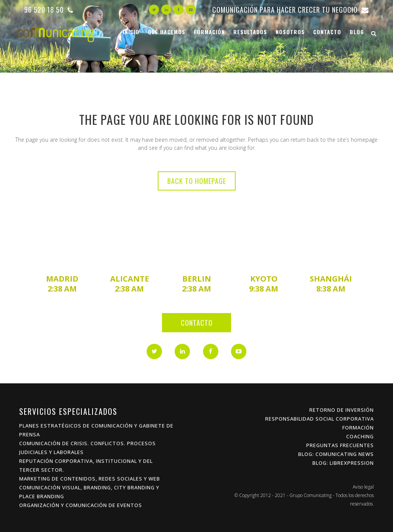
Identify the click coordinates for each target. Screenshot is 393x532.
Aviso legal (363, 487)
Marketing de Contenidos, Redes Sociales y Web (90, 479)
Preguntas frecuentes (340, 445)
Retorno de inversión (342, 410)
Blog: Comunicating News (336, 454)
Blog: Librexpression (343, 463)
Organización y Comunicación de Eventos (81, 505)
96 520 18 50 (49, 10)
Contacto (197, 323)
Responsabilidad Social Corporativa (320, 419)
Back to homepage (197, 181)
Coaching (360, 436)
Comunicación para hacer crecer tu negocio (291, 10)
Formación (358, 428)
